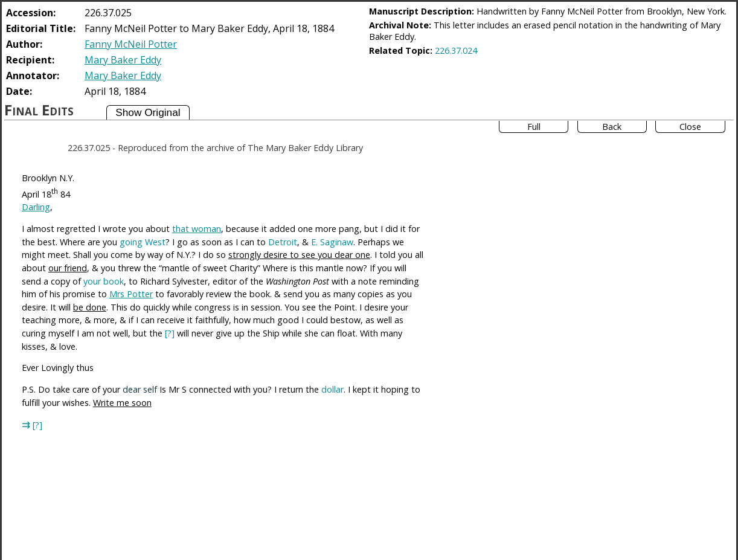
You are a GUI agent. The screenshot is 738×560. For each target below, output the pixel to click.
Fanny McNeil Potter (131, 44)
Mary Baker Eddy (123, 60)
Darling (36, 207)
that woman (197, 229)
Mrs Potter (131, 294)
